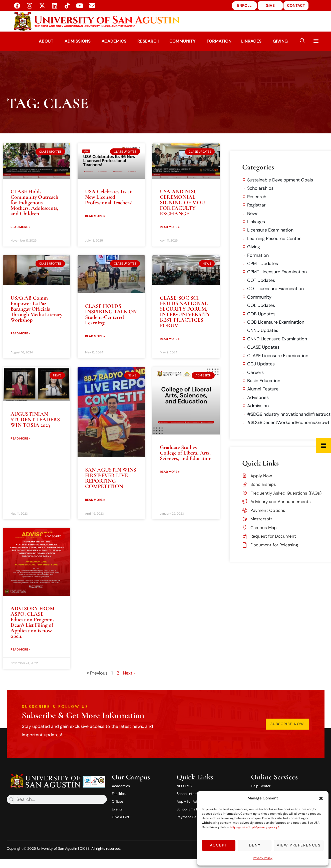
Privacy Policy (263, 858)
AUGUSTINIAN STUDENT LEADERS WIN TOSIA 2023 (35, 419)
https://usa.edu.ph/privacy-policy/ (254, 827)
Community (183, 41)
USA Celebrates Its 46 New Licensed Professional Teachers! (109, 197)
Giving (281, 41)
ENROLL (244, 6)
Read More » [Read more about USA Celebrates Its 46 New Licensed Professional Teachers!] (95, 216)
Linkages (252, 41)
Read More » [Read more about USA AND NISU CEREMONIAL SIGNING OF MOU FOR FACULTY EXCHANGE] (170, 227)
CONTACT (296, 6)
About (45, 41)
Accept (219, 845)
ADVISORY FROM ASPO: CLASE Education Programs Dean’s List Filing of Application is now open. (33, 622)
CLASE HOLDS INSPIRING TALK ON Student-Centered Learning (111, 314)
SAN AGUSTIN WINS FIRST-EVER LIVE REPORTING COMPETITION (111, 478)
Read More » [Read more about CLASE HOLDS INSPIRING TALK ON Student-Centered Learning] (95, 336)
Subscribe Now (288, 724)
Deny (255, 845)
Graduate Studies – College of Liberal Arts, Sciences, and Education (186, 453)
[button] (321, 798)
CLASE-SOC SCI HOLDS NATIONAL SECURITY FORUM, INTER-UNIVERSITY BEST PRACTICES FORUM (185, 312)
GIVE (270, 6)
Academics (113, 41)
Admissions (77, 41)
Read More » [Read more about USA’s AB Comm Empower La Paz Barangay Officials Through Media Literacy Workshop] (20, 333)
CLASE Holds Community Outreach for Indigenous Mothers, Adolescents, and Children (34, 202)
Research (148, 41)
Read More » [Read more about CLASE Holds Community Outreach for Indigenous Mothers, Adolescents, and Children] (20, 227)
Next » (129, 673)
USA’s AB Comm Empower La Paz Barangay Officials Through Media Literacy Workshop (36, 309)
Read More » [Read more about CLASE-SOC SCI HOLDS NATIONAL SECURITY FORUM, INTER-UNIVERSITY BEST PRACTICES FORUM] (170, 339)
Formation (220, 41)
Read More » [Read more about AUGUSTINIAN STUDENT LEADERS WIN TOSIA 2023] (20, 439)
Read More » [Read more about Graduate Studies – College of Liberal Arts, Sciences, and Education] (170, 472)
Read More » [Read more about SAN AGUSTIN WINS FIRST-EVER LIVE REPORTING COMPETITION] (95, 500)
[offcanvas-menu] (314, 41)
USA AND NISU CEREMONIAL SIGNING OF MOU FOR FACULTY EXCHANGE (182, 202)
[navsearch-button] (302, 41)
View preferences (299, 845)
